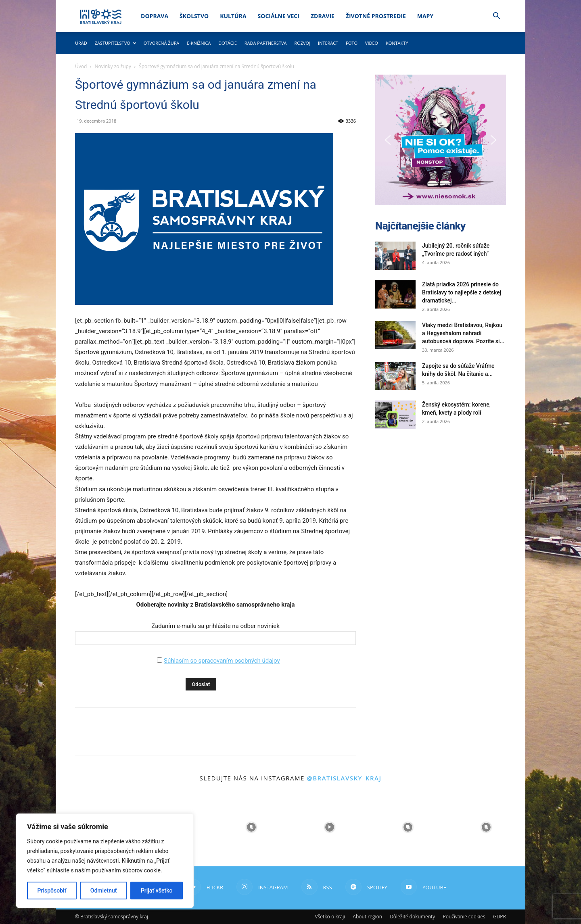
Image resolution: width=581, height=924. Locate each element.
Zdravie (323, 16)
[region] (105, 861)
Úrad (81, 43)
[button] (496, 17)
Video (372, 43)
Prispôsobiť (52, 891)
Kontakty (397, 43)
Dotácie (228, 43)
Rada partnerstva (266, 43)
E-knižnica (199, 43)
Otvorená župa (162, 43)
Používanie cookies (464, 917)
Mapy (425, 16)
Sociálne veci (279, 16)
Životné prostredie (376, 16)
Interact (328, 43)
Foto (352, 43)
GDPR (499, 917)
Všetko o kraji (330, 917)
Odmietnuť (104, 891)
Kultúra (233, 16)
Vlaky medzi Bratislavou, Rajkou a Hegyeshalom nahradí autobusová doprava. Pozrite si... (463, 333)
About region (367, 917)
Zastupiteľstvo (115, 43)
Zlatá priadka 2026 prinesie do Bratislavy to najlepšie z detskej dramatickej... (462, 292)
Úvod (81, 66)
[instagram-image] (251, 827)
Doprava (155, 16)
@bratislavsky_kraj (344, 778)
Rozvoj (302, 43)
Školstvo (194, 16)
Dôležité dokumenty (412, 917)
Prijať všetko (157, 891)
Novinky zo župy (113, 66)
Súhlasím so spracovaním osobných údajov (222, 661)
